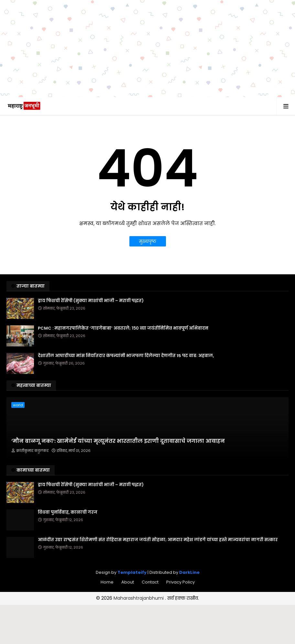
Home (107, 582)
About (128, 582)
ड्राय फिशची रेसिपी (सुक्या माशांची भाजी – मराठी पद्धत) (91, 301)
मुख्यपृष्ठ (148, 241)
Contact (150, 582)
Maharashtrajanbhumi (139, 598)
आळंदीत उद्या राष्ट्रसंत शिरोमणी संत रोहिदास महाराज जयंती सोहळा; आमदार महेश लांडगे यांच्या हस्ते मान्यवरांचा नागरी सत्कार (158, 540)
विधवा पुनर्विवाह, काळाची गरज (68, 512)
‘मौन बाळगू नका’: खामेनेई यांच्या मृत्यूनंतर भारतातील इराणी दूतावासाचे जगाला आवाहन (118, 441)
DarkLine (189, 572)
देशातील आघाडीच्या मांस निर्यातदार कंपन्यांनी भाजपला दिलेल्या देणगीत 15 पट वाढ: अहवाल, (126, 356)
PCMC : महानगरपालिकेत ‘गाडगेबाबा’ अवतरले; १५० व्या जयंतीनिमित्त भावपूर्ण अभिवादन (123, 328)
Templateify (132, 572)
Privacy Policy (180, 582)
